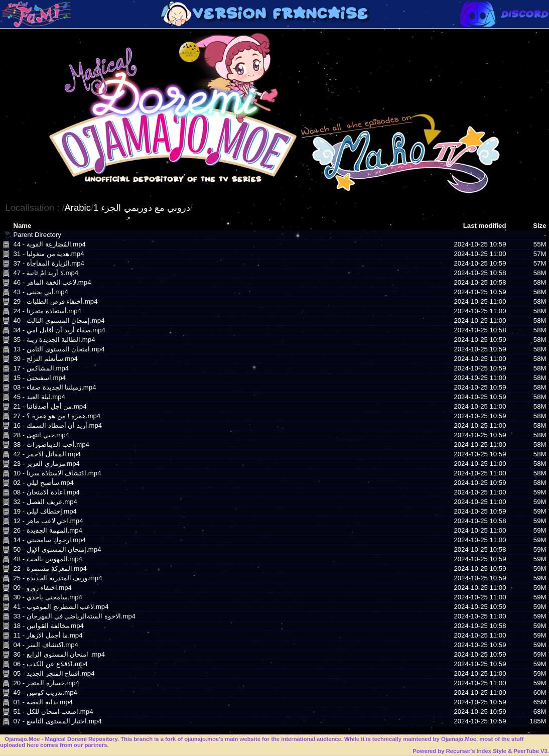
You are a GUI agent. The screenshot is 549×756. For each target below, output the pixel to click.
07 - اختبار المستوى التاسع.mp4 (57, 721)
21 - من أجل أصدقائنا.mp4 (50, 406)
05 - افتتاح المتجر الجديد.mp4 (54, 673)
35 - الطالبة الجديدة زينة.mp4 (54, 340)
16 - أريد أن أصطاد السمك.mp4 (57, 425)
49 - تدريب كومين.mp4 (45, 692)
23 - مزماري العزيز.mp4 (46, 464)
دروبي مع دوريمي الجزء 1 (142, 208)
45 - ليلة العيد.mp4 (39, 397)
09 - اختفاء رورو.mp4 (42, 588)
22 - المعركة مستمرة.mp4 (50, 569)
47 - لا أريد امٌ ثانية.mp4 (46, 273)
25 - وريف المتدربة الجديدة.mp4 (57, 578)
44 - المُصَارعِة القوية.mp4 (49, 244)
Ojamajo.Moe (22, 739)
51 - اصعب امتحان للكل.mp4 (53, 712)
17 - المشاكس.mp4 (41, 368)
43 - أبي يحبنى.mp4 (40, 292)
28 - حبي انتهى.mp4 (41, 435)
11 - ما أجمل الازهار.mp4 (48, 635)
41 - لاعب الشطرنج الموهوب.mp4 (61, 607)
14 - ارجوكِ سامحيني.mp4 (49, 540)
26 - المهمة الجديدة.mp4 (47, 530)
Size (539, 226)
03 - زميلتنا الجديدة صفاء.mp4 (54, 387)
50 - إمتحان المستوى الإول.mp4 (57, 549)
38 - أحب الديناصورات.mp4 (51, 445)
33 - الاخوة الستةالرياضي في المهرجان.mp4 (74, 616)
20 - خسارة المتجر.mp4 (46, 683)
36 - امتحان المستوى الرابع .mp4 (59, 654)
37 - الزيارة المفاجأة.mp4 (48, 263)
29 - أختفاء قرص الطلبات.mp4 (55, 301)
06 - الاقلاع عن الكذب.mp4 (50, 664)
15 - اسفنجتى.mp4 (39, 378)
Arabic (78, 208)
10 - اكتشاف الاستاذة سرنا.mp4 (57, 473)
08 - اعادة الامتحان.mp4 (46, 492)
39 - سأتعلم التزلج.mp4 (45, 359)
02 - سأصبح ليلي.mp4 (43, 483)
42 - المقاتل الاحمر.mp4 (47, 454)
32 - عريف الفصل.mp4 (45, 502)
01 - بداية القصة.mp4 (43, 702)
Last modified (485, 226)
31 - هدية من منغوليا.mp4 (48, 254)
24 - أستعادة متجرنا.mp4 (47, 311)
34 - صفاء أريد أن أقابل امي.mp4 (59, 330)
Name (22, 226)
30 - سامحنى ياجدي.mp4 (47, 597)
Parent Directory (37, 235)
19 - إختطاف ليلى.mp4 (45, 511)
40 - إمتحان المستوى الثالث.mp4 (59, 321)
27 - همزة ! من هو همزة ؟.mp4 (57, 416)
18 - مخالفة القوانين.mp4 (48, 626)
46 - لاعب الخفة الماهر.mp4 (52, 282)
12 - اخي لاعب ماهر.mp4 (48, 521)
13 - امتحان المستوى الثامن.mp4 (59, 349)
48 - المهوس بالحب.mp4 (47, 559)
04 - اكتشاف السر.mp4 (45, 645)
